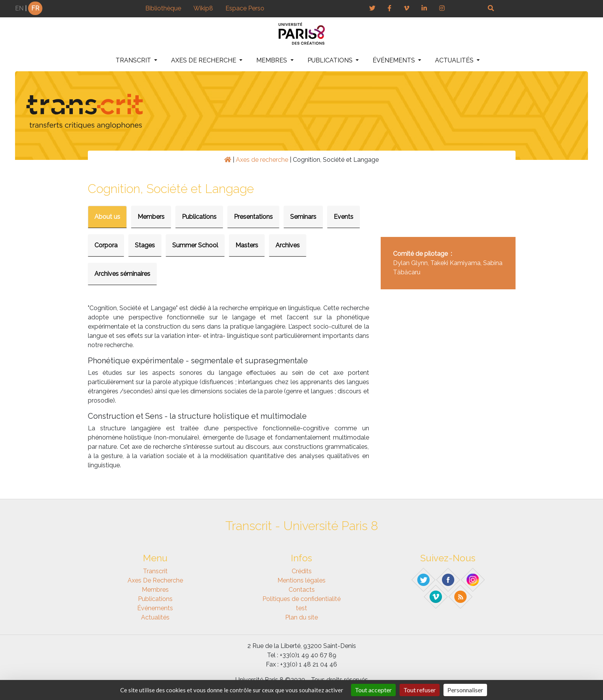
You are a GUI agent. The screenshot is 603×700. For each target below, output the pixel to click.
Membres (272, 60)
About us (107, 217)
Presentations (253, 217)
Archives (288, 245)
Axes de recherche (204, 60)
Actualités (455, 60)
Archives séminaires (122, 274)
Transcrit (134, 60)
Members (151, 217)
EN (19, 8)
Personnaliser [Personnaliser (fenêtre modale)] (465, 690)
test (301, 608)
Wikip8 (203, 8)
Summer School (195, 245)
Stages (145, 245)
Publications (331, 60)
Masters (247, 245)
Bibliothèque (163, 8)
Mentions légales (301, 580)
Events (343, 217)
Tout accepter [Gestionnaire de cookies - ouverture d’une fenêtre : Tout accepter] (373, 690)
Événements (395, 60)
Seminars (303, 217)
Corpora (106, 245)
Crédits (302, 571)
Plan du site (301, 617)
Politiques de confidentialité (301, 599)
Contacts (302, 590)
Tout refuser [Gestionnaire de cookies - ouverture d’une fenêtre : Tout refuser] (420, 690)
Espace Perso (245, 8)
